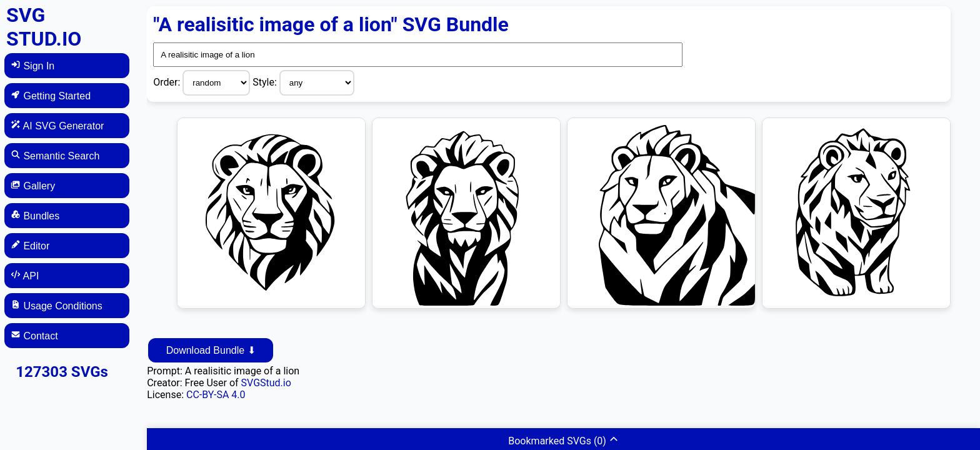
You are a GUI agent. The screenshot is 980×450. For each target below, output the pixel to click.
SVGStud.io (266, 383)
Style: (266, 82)
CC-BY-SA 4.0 (216, 395)
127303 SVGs (62, 372)
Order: (168, 82)
